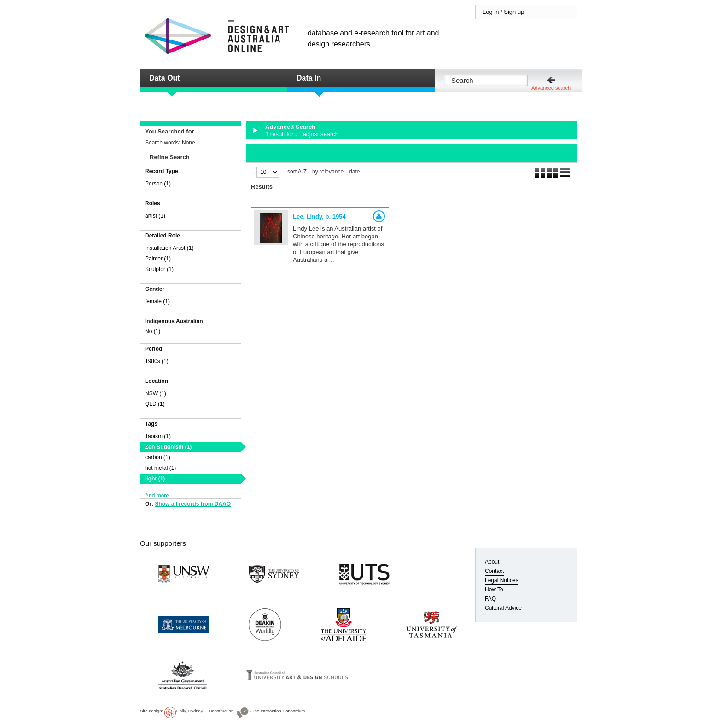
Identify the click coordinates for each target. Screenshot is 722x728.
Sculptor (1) (159, 269)
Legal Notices (502, 580)
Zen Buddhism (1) (168, 447)
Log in (491, 12)
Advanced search (551, 88)
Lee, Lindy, (319, 217)
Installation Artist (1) (169, 248)
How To (494, 589)
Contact (494, 571)
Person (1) (158, 184)
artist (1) (155, 216)
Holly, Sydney (190, 711)
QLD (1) (155, 404)
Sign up (514, 12)
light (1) (155, 479)
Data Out (165, 78)
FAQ (490, 599)
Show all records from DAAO (193, 504)
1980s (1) (157, 361)
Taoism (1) (158, 436)
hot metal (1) (160, 468)
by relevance (328, 172)
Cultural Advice (503, 608)
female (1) (157, 301)
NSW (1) (156, 393)
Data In (309, 78)
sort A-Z (297, 172)
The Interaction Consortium (279, 711)
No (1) (153, 331)
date (354, 172)
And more (157, 496)
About (492, 562)
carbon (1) (158, 457)
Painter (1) (158, 259)
